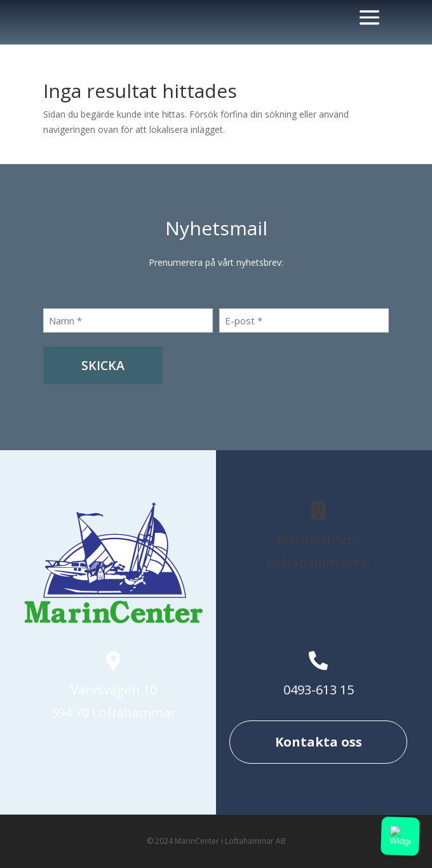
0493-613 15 (319, 690)
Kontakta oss (319, 742)
